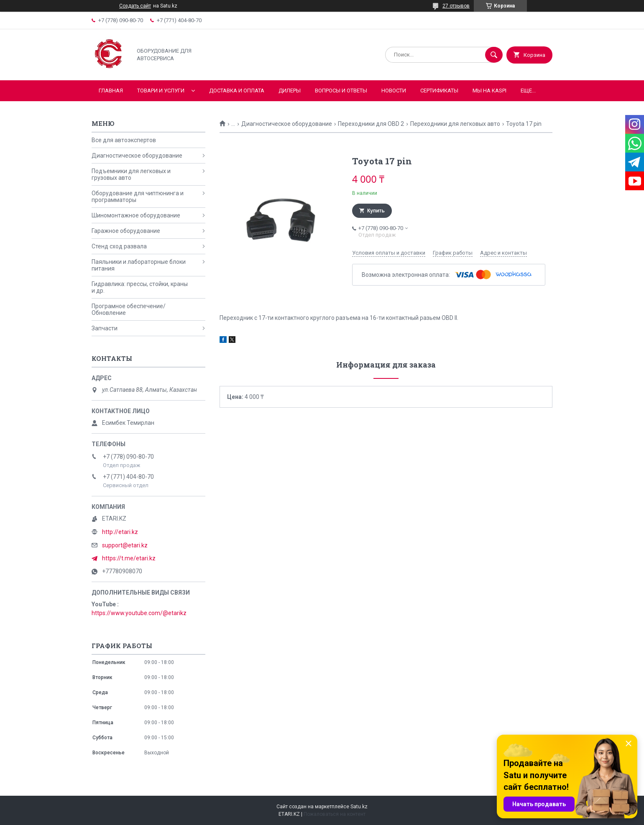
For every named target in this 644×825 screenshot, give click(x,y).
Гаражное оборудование (126, 231)
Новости (394, 91)
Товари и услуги (161, 91)
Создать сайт (135, 6)
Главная (111, 91)
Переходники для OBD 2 (371, 124)
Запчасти (105, 328)
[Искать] (494, 55)
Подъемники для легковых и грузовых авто (131, 174)
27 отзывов (456, 6)
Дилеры (290, 91)
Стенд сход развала (119, 246)
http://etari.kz (120, 532)
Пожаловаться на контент (335, 814)
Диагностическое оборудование (287, 124)
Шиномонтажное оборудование (136, 215)
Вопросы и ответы (341, 91)
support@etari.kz (125, 545)
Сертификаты (439, 91)
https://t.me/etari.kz (129, 558)
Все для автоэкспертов (124, 140)
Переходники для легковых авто (455, 124)
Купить (376, 211)
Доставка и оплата (237, 91)
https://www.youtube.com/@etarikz (139, 613)
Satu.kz (359, 807)
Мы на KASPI (489, 91)
